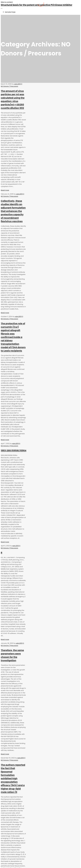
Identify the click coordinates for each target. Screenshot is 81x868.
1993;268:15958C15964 (14, 451)
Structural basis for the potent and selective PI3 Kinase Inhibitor (37, 5)
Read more (5, 190)
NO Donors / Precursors (9, 86)
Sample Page (10, 12)
